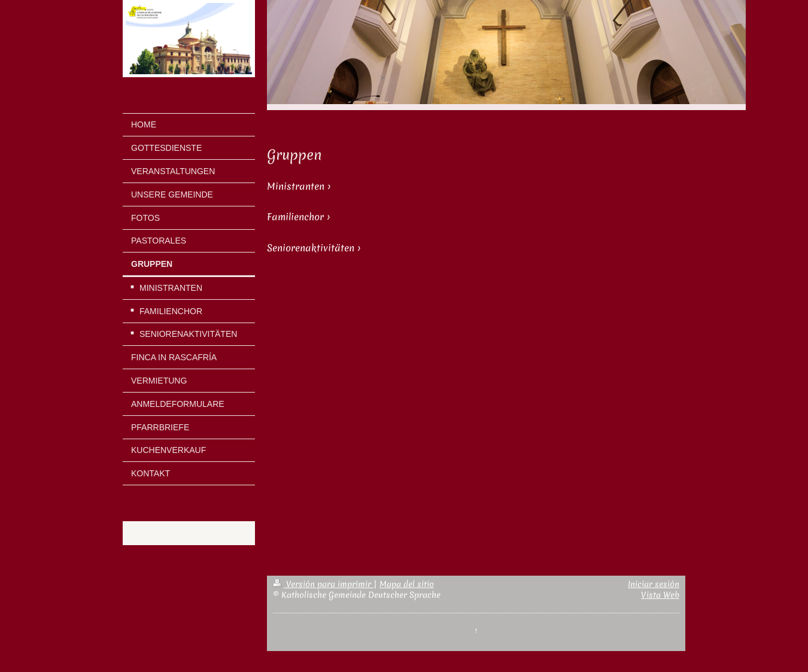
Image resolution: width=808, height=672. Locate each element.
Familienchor (295, 217)
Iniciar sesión (654, 584)
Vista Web (660, 595)
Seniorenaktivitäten (311, 248)
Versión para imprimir (323, 584)
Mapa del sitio (407, 584)
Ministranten (296, 186)
